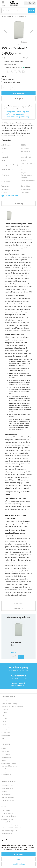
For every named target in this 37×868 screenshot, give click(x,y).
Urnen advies (6, 810)
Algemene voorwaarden (9, 763)
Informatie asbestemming (9, 704)
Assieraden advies (7, 819)
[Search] (31, 11)
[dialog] (18, 854)
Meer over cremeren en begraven (12, 706)
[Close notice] (34, 843)
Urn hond (4, 721)
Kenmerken (18, 604)
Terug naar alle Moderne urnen (15, 16)
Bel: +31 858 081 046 (19, 676)
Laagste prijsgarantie (10, 64)
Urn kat (4, 724)
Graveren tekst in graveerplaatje (18, 117)
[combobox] (15, 11)
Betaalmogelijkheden (8, 797)
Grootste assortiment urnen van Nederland (17, 58)
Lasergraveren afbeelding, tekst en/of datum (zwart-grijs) (17, 113)
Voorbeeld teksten (7, 833)
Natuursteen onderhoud (9, 816)
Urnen (3, 715)
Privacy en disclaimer (8, 772)
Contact (4, 748)
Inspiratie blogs (6, 757)
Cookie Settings (6, 775)
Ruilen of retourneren (8, 788)
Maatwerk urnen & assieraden (13, 61)
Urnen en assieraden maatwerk (11, 828)
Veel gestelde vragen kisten (10, 830)
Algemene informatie (8, 696)
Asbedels (4, 730)
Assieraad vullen (7, 822)
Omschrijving (18, 203)
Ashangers (5, 712)
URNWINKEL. (6, 744)
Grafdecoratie (6, 735)
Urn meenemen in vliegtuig (10, 825)
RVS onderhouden (7, 813)
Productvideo (19, 608)
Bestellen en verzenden (9, 781)
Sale (3, 738)
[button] (5, 30)
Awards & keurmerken (8, 769)
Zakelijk (4, 760)
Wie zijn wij (5, 751)
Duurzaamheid (6, 754)
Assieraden (5, 709)
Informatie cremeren (8, 701)
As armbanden (6, 727)
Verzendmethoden (7, 786)
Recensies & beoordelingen (10, 766)
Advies (4, 806)
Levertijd (4, 791)
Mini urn (4, 718)
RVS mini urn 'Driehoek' (16, 644)
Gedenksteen (6, 733)
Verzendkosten (6, 794)
